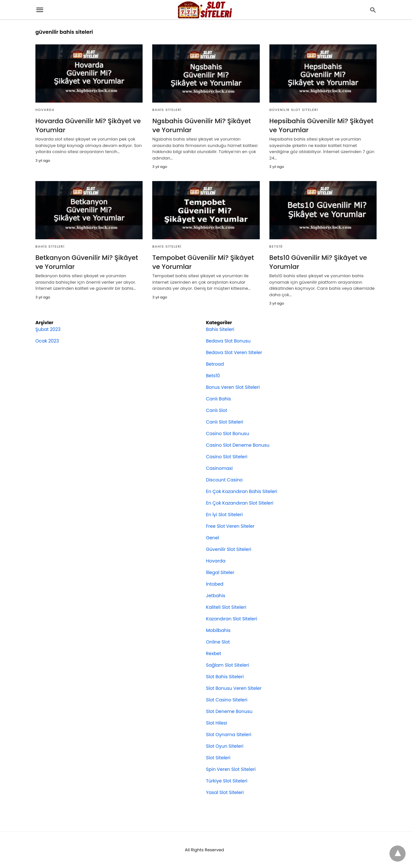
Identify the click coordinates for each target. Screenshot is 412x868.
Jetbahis (216, 596)
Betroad (215, 364)
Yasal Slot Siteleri (225, 792)
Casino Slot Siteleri (227, 457)
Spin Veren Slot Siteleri (231, 769)
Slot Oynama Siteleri (229, 735)
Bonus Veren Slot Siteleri (233, 387)
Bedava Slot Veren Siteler (234, 352)
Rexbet (214, 653)
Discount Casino (224, 480)
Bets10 (276, 247)
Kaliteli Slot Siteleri (226, 607)
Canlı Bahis (219, 399)
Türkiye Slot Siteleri (227, 781)
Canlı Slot (217, 410)
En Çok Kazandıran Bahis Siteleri (242, 491)
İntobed (215, 584)
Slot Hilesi (216, 723)
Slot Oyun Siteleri (225, 746)
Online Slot (218, 642)
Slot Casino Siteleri (227, 700)
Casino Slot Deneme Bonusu (238, 445)
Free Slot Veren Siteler (230, 526)
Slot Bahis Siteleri (225, 677)
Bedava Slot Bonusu (228, 341)
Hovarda (45, 110)
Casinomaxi (219, 468)
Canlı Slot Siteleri (225, 422)
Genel (213, 538)
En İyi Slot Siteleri (224, 515)
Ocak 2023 (47, 341)
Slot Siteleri (218, 758)
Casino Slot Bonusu (228, 434)
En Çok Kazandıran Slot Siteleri (240, 503)
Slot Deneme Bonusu (229, 711)
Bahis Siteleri (167, 110)
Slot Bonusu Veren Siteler (234, 688)
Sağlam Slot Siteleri (228, 665)
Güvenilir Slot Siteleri (294, 110)
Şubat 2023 (48, 329)
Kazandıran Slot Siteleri (232, 619)
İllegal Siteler (220, 572)
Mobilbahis (218, 630)
